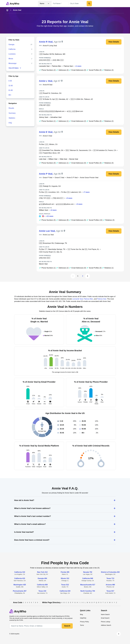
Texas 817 (110, 591)
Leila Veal (43, 159)
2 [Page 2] (83, 276)
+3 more (69, 198)
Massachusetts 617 (88, 585)
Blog (81, 614)
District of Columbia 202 (110, 572)
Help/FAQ (83, 618)
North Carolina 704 (88, 591)
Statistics (12, 118)
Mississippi (12, 63)
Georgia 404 (42, 578)
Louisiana (12, 54)
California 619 (65, 591)
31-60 (11, 86)
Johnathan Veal (56, 117)
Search (67, 626)
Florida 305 (65, 572)
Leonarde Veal (44, 66)
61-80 (11, 90)
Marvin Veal (43, 264)
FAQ (10, 123)
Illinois (11, 59)
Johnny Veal (43, 117)
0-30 (10, 81)
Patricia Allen (57, 66)
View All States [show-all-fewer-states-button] (15, 68)
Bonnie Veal (74, 159)
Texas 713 (110, 578)
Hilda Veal (63, 159)
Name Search (105, 614)
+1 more (78, 66)
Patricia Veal (68, 66)
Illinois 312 (65, 578)
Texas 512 (65, 585)
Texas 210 (42, 591)
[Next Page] (88, 276)
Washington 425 (20, 585)
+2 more (53, 210)
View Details (114, 42)
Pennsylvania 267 (20, 591)
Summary (12, 113)
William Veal (53, 159)
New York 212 (42, 572)
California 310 (20, 572)
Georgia (11, 44)
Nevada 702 (88, 572)
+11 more (50, 216)
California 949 (88, 578)
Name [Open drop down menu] (45, 4)
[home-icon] (7, 10)
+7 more (86, 192)
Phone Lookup (106, 622)
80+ (10, 95)
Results (11, 108)
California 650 (42, 585)
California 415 (20, 578)
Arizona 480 (110, 585)
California (12, 49)
